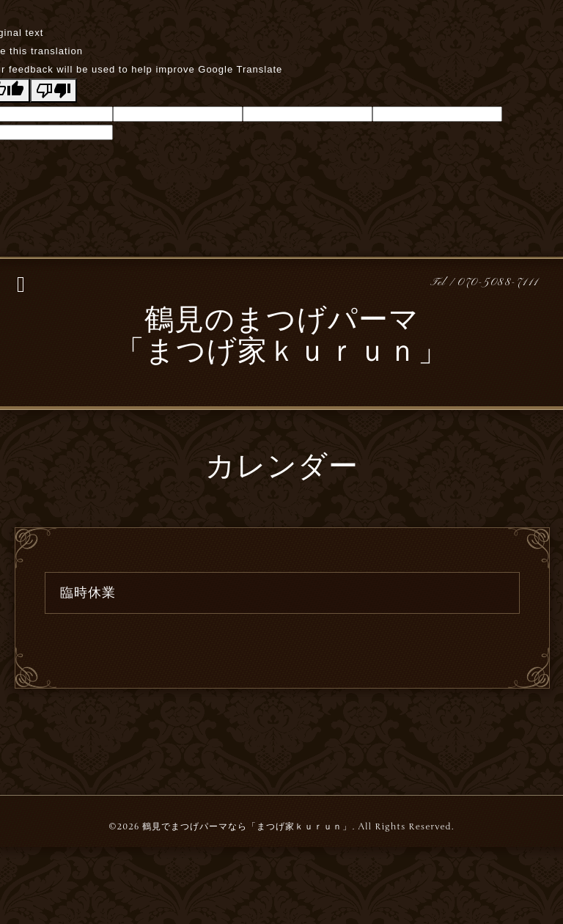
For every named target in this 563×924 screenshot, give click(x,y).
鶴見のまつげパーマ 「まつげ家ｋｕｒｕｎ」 (281, 338)
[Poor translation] (54, 91)
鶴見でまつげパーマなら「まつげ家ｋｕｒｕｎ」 (247, 826)
